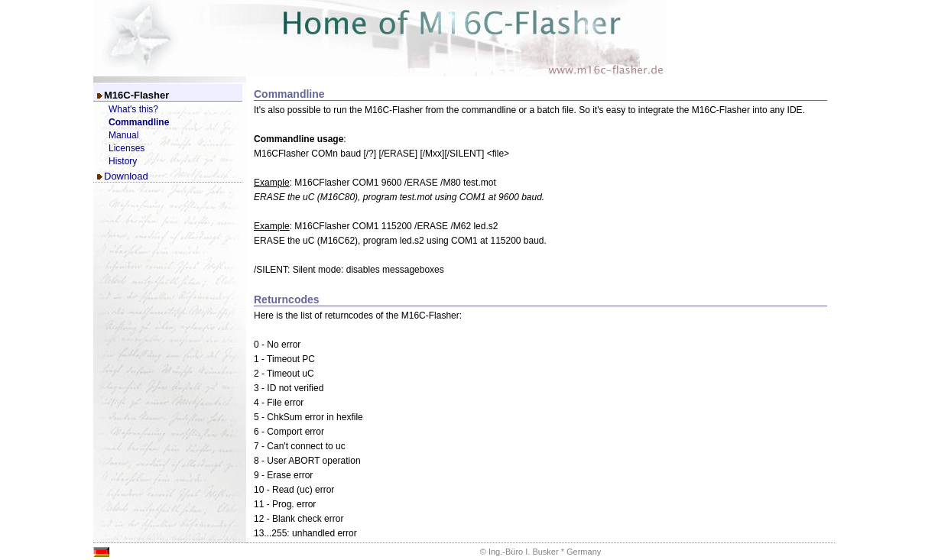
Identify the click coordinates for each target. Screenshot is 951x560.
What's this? (133, 109)
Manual (123, 135)
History (123, 161)
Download (126, 176)
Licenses (127, 148)
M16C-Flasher (136, 95)
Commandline (139, 122)
